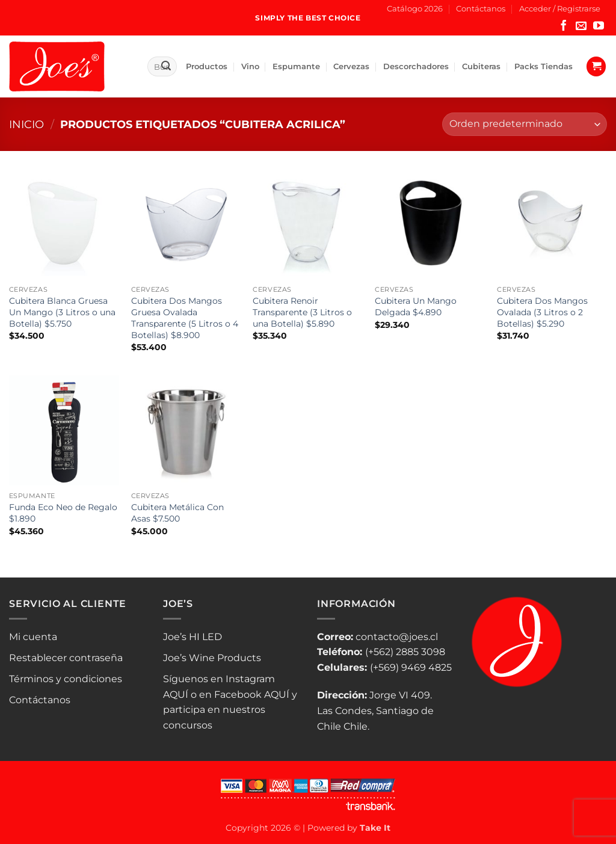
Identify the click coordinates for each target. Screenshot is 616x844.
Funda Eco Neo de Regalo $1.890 (63, 513)
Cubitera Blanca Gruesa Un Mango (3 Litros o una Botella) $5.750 (62, 312)
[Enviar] (166, 67)
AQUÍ (176, 695)
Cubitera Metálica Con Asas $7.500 (177, 513)
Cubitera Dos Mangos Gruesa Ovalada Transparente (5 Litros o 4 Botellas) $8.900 (185, 318)
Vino (250, 66)
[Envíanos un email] (581, 26)
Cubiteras (481, 66)
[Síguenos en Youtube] (599, 26)
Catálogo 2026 (415, 9)
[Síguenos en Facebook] (564, 26)
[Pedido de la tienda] (525, 124)
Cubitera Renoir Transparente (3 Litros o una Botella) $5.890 (302, 312)
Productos (207, 66)
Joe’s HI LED (192, 637)
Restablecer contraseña (66, 658)
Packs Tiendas (544, 66)
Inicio (26, 124)
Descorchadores (416, 66)
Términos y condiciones (66, 679)
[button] (560, 9)
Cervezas (351, 66)
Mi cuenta (33, 637)
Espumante (296, 66)
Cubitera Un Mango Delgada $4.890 (416, 306)
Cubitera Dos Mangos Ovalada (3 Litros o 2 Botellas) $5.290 (542, 312)
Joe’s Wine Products (212, 658)
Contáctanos (481, 9)
